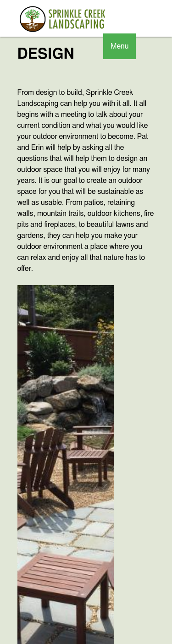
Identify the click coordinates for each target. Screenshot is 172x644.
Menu (119, 46)
